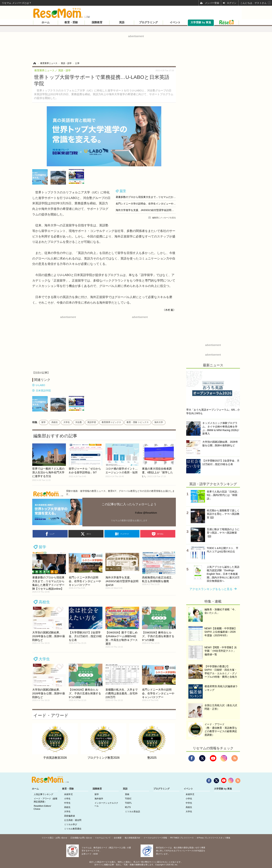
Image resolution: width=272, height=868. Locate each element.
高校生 (55, 422)
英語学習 (92, 422)
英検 (127, 794)
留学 (123, 191)
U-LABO (40, 385)
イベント (175, 22)
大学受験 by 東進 (201, 22)
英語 (122, 22)
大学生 (67, 422)
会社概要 (118, 838)
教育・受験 (71, 22)
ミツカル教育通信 (73, 829)
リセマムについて (103, 838)
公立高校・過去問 (73, 820)
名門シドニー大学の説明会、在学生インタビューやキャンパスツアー (155, 204)
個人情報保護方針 (133, 838)
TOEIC (128, 799)
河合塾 (79, 422)
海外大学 (159, 422)
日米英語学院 (43, 391)
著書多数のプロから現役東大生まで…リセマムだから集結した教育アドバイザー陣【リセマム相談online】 (175, 197)
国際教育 (97, 22)
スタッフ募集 (224, 838)
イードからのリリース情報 (155, 838)
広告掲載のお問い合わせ (81, 838)
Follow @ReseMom (146, 513)
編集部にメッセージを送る (164, 218)
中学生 (67, 803)
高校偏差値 (69, 816)
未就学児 (68, 794)
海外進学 (99, 799)
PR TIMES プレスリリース (182, 838)
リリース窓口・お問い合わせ (55, 838)
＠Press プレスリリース (207, 838)
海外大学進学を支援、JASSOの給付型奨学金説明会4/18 (147, 210)
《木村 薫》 (169, 310)
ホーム (46, 22)
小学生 (67, 799)
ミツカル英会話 (133, 812)
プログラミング (148, 22)
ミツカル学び (71, 824)
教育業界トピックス (111, 422)
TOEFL (128, 803)
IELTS (128, 807)
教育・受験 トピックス (138, 422)
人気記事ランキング (44, 794)
